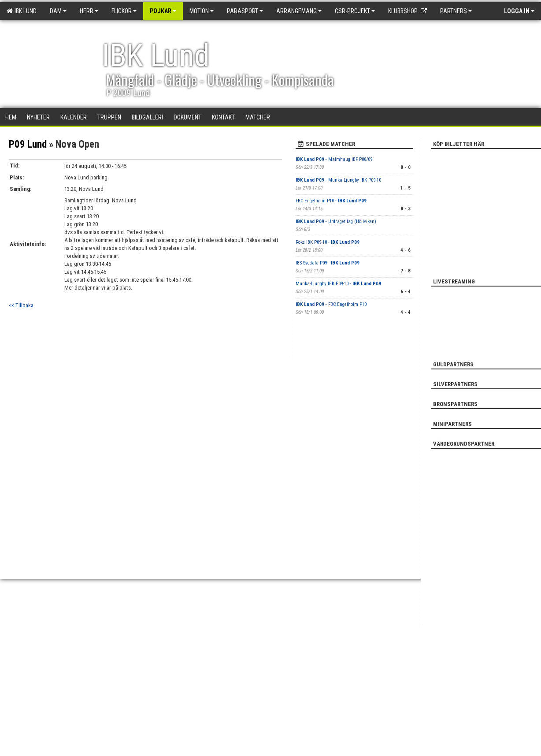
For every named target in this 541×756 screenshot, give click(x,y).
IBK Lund (22, 11)
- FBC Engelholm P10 (331, 304)
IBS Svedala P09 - (328, 263)
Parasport (245, 11)
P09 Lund (28, 144)
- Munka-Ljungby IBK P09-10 (338, 180)
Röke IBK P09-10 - (328, 242)
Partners (456, 11)
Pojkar (163, 11)
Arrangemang (299, 11)
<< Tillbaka (21, 305)
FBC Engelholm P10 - (331, 201)
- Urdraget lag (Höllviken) (336, 222)
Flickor (124, 11)
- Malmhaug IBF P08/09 (334, 159)
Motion (202, 11)
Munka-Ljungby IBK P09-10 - (338, 284)
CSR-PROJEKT (355, 11)
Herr (89, 11)
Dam (58, 11)
